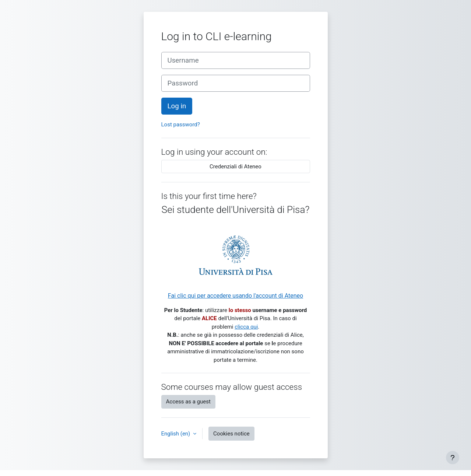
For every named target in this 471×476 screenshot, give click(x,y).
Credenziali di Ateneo (235, 167)
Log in (177, 106)
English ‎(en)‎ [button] (177, 434)
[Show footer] (453, 458)
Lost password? (181, 125)
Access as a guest (188, 402)
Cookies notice (231, 434)
